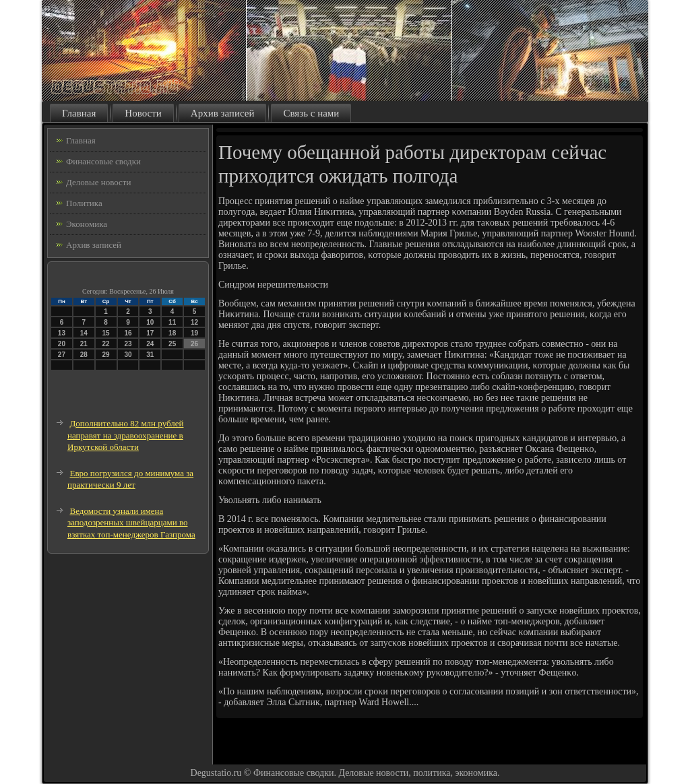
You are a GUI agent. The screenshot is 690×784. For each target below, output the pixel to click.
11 (172, 322)
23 (128, 344)
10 (150, 322)
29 (106, 355)
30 (128, 355)
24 (150, 344)
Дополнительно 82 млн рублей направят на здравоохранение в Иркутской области (125, 435)
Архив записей (223, 113)
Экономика (87, 224)
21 (84, 344)
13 (62, 333)
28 (84, 355)
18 (172, 333)
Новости (143, 113)
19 (194, 333)
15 (106, 333)
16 (128, 333)
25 (172, 344)
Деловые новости (98, 182)
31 (150, 355)
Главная (79, 113)
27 (62, 355)
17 (150, 333)
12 (194, 322)
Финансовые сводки (103, 161)
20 (62, 344)
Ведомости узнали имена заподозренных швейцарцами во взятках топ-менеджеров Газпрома (131, 523)
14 (84, 333)
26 (194, 344)
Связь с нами (311, 113)
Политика (84, 203)
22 (106, 344)
